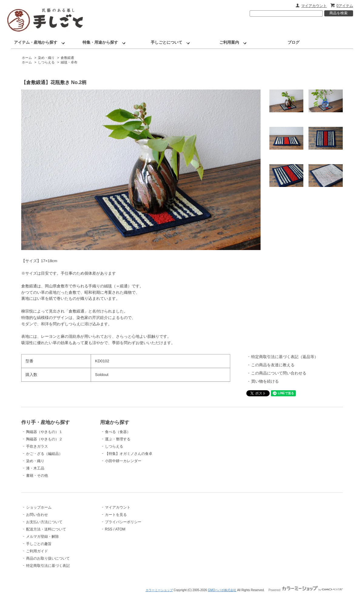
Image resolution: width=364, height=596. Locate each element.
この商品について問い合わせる (279, 373)
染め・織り (46, 58)
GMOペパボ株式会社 (222, 590)
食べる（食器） (118, 432)
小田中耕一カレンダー (123, 461)
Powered (306, 590)
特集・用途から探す (100, 42)
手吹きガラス (37, 446)
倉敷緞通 (67, 58)
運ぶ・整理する (118, 439)
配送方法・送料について (46, 529)
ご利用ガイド (37, 551)
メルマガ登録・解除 (42, 537)
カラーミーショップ (159, 590)
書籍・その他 (37, 476)
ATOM (120, 529)
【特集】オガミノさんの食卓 (129, 454)
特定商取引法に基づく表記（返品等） (285, 357)
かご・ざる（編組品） (44, 454)
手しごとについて (167, 42)
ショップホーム (39, 507)
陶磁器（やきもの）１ (44, 432)
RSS (109, 529)
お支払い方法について (44, 522)
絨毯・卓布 (69, 62)
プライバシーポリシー (123, 522)
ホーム (27, 58)
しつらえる (46, 62)
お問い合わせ (37, 515)
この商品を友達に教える (273, 365)
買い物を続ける (265, 381)
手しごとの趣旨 (39, 544)
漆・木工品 (35, 468)
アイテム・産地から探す (36, 42)
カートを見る (116, 515)
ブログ (293, 42)
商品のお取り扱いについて (48, 558)
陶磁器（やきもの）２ (44, 439)
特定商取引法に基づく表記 (48, 566)
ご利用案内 (229, 42)
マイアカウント (314, 6)
